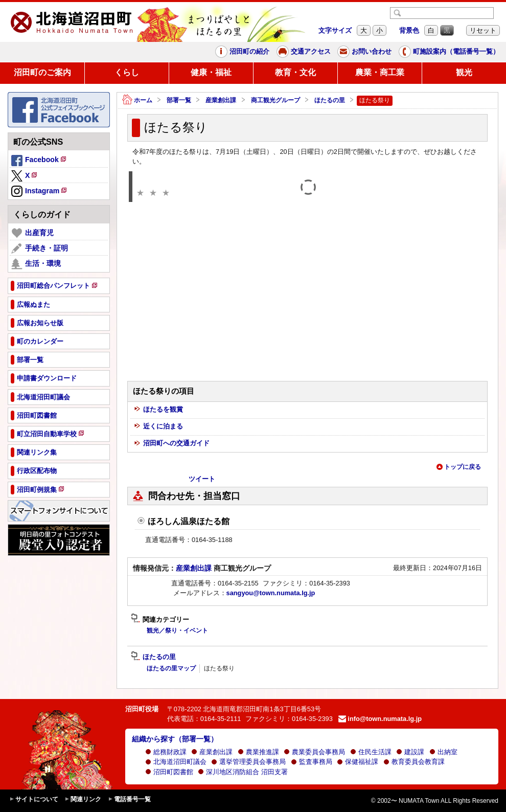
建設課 (410, 752)
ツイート (202, 479)
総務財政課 (166, 752)
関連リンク (83, 799)
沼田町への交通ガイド (172, 444)
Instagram (40, 192)
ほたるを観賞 (158, 410)
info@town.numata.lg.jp (380, 719)
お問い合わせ (364, 52)
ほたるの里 (330, 100)
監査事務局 (312, 762)
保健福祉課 (358, 762)
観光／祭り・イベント (177, 630)
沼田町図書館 (169, 772)
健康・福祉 (211, 72)
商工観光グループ (275, 100)
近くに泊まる (158, 427)
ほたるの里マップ (171, 668)
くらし (127, 72)
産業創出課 (221, 100)
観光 (464, 72)
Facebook (39, 161)
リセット (483, 30)
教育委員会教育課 (414, 762)
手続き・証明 (40, 249)
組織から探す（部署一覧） (175, 739)
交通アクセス (304, 52)
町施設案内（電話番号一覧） (449, 52)
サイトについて (34, 799)
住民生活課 (371, 752)
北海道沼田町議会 (176, 762)
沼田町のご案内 (42, 72)
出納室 (443, 752)
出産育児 (32, 233)
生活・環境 (36, 264)
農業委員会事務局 (314, 752)
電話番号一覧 (129, 799)
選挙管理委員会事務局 (248, 762)
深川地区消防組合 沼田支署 (243, 772)
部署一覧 (179, 100)
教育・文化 (295, 72)
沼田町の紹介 (242, 52)
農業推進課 (258, 752)
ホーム (137, 100)
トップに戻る (458, 467)
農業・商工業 (380, 72)
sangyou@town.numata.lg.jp (271, 593)
